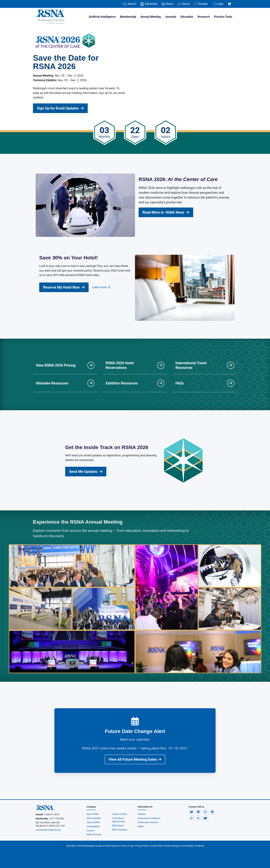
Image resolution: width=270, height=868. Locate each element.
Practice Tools (223, 17)
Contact (90, 831)
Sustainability (93, 826)
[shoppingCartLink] (230, 2)
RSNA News (118, 826)
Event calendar (94, 818)
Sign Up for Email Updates (60, 108)
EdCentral (149, 4)
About (184, 4)
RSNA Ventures (94, 835)
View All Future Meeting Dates (135, 759)
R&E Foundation (120, 830)
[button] (192, 812)
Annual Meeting (150, 17)
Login (218, 4)
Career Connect (120, 814)
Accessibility (187, 846)
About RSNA (93, 814)
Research (204, 17)
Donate (201, 4)
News (167, 4)
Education (187, 17)
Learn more (101, 287)
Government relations (148, 822)
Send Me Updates (86, 472)
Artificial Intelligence (102, 17)
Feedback (200, 846)
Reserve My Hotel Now (64, 287)
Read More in (166, 212)
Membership (128, 17)
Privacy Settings (172, 846)
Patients (142, 814)
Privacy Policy (142, 846)
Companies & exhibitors (149, 818)
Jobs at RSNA (93, 822)
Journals (171, 17)
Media (141, 826)
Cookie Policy (156, 846)
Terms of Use (127, 846)
